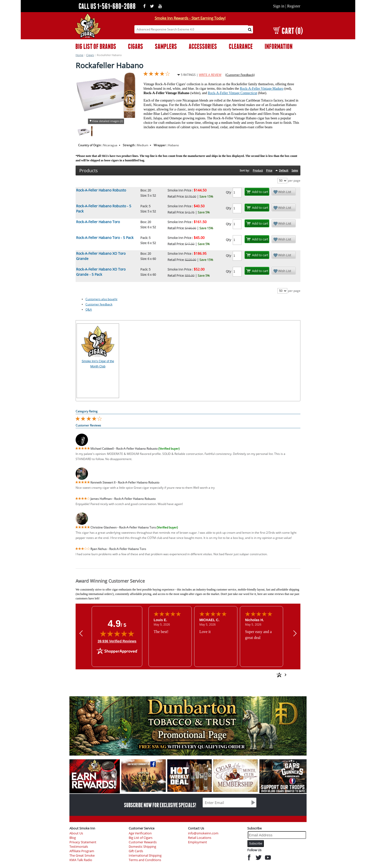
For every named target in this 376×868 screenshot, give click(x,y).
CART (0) (288, 31)
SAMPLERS (166, 46)
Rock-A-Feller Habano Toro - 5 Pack (105, 238)
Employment (198, 842)
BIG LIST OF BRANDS (96, 46)
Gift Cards (136, 851)
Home (79, 55)
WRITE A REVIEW (210, 75)
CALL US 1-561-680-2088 (107, 6)
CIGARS (136, 46)
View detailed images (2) (107, 121)
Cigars (90, 55)
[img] (117, 634)
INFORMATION (279, 46)
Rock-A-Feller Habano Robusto (101, 190)
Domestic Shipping (142, 847)
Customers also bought (101, 299)
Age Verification (140, 833)
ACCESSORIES (203, 46)
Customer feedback (99, 304)
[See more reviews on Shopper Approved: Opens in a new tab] (244, 675)
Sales (295, 170)
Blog (73, 838)
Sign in (279, 6)
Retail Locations (200, 838)
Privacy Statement (83, 842)
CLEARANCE (241, 46)
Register (294, 6)
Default (284, 170)
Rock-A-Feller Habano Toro (98, 222)
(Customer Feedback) (240, 75)
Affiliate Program (82, 851)
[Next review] (295, 633)
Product (258, 170)
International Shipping (145, 856)
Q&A (89, 309)
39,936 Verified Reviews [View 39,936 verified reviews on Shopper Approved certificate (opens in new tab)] (117, 641)
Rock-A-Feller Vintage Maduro (262, 89)
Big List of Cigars (141, 838)
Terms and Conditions (145, 860)
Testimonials (79, 847)
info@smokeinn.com (203, 833)
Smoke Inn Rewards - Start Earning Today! (190, 18)
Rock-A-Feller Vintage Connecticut (232, 93)
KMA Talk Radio (81, 860)
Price (269, 170)
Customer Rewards (143, 842)
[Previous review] (81, 633)
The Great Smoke (82, 856)
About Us (76, 833)
